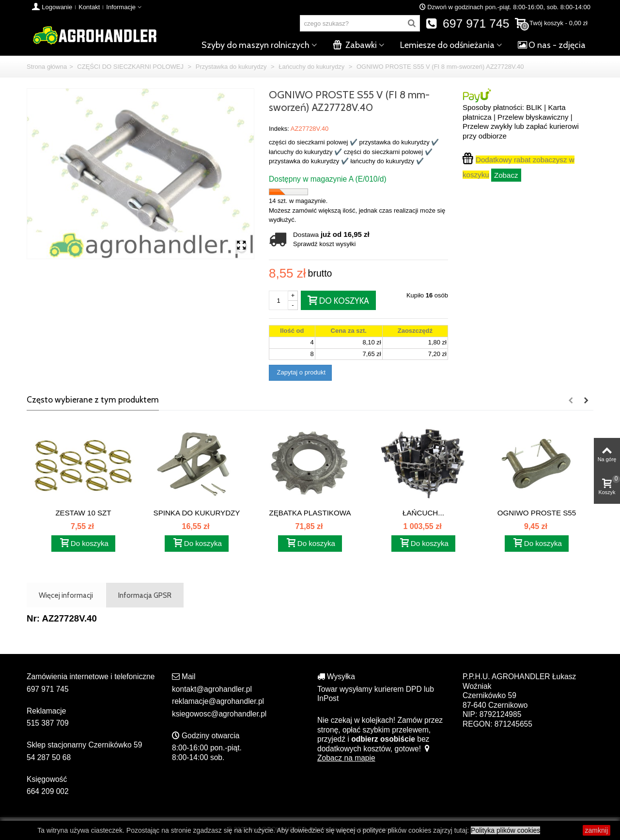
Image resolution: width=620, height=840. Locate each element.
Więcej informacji (66, 595)
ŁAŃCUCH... (423, 513)
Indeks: (279, 129)
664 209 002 (48, 791)
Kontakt (89, 7)
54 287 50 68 (49, 757)
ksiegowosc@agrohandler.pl (219, 714)
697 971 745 (468, 23)
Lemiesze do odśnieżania (447, 45)
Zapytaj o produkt (300, 372)
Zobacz (506, 175)
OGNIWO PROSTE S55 (537, 513)
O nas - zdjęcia (552, 45)
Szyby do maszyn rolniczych (256, 45)
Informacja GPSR (145, 595)
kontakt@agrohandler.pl (212, 689)
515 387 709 (48, 723)
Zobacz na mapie (374, 754)
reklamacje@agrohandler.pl (218, 701)
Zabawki (355, 45)
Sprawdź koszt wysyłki (324, 244)
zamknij (597, 830)
